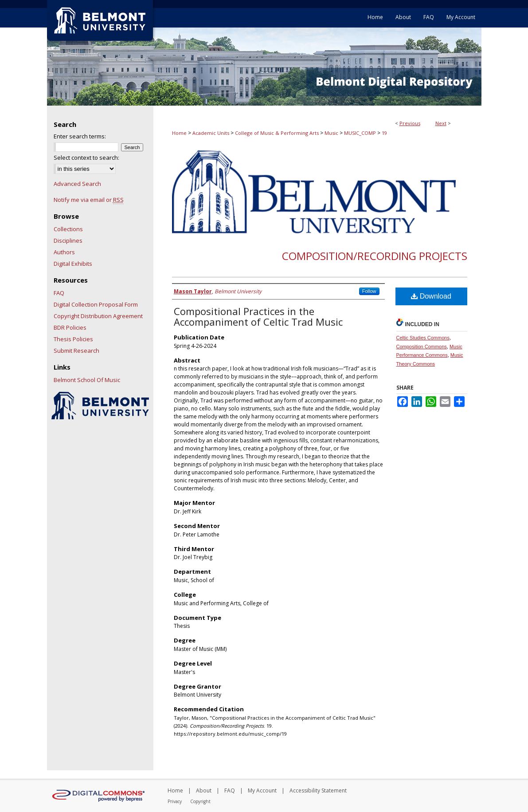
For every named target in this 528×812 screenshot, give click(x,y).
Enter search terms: (80, 136)
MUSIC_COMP (360, 133)
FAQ (59, 293)
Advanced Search (77, 184)
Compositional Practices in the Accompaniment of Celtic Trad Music (258, 316)
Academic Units (211, 133)
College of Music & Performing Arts (277, 133)
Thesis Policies (73, 339)
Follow (369, 291)
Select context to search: (86, 158)
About (204, 790)
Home (179, 133)
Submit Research (76, 351)
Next (441, 123)
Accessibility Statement (318, 790)
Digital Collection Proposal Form (96, 304)
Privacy (175, 801)
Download (431, 296)
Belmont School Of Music (87, 380)
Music (331, 133)
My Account (262, 790)
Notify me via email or (89, 200)
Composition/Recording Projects (375, 256)
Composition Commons (422, 347)
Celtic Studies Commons (423, 338)
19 (384, 133)
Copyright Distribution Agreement (98, 316)
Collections (68, 229)
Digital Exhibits (73, 264)
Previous (410, 123)
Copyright (200, 801)
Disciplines (68, 240)
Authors (64, 252)
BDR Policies (70, 327)
